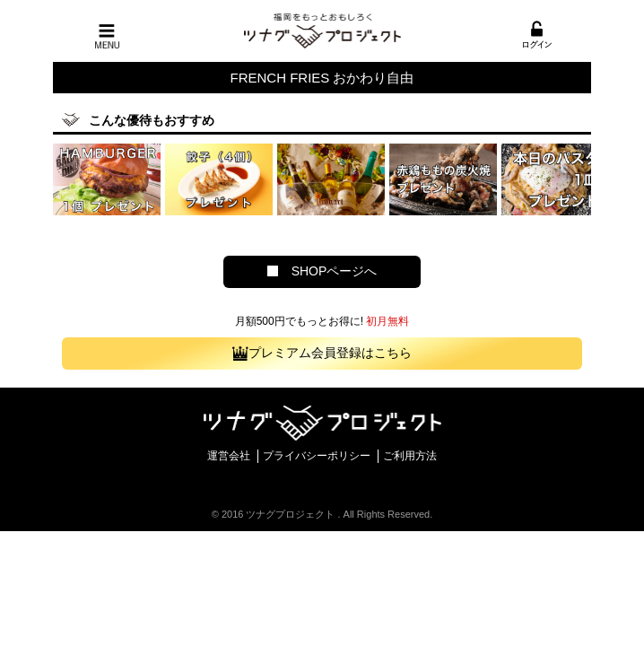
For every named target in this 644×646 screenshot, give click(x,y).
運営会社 (229, 456)
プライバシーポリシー (317, 456)
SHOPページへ (322, 271)
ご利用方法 (410, 456)
